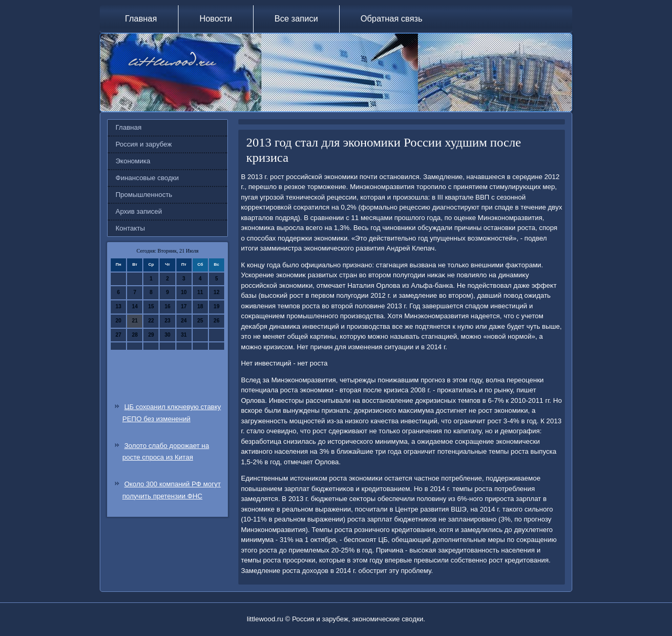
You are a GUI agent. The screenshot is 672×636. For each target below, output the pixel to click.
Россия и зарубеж (144, 144)
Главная (141, 19)
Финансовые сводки (147, 178)
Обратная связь (392, 19)
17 (184, 306)
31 (184, 335)
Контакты (130, 228)
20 (118, 321)
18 (200, 306)
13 (118, 306)
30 (167, 335)
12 (217, 292)
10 (184, 292)
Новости (216, 19)
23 (167, 321)
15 (151, 306)
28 (135, 335)
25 (200, 321)
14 (135, 306)
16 (167, 306)
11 (200, 292)
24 (184, 321)
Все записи (296, 19)
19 (217, 306)
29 (151, 335)
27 (118, 335)
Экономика (133, 161)
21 (135, 321)
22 (151, 321)
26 (217, 321)
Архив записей (139, 211)
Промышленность (144, 195)
